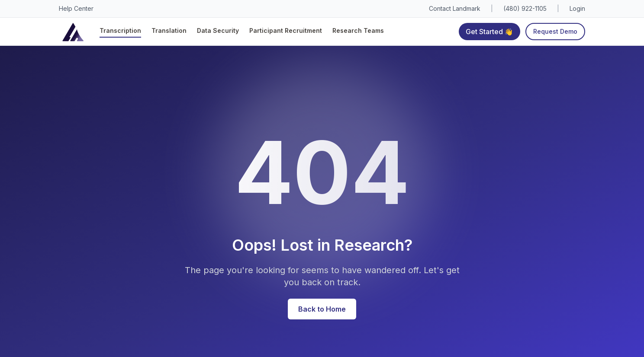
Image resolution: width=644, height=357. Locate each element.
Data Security (218, 30)
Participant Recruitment (286, 30)
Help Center (76, 8)
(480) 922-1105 (525, 8)
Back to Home (322, 309)
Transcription (120, 30)
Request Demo (555, 31)
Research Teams (358, 30)
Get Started (490, 31)
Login (577, 8)
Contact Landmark (455, 8)
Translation (169, 30)
